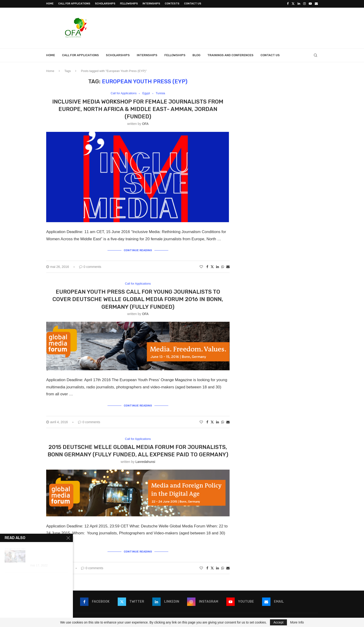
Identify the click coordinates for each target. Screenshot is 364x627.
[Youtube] (310, 4)
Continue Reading (138, 250)
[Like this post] (201, 266)
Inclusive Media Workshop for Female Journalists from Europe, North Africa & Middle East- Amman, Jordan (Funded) (138, 109)
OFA (145, 123)
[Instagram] (304, 4)
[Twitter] (293, 4)
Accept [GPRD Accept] (278, 622)
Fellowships (129, 4)
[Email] (316, 4)
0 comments (90, 266)
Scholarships (105, 4)
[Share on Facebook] (207, 266)
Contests (172, 4)
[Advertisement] (233, 27)
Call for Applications (74, 4)
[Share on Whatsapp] (223, 266)
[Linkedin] (299, 4)
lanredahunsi (145, 462)
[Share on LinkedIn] (218, 266)
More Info (297, 622)
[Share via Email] (228, 266)
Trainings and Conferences (230, 55)
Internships (151, 4)
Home (50, 4)
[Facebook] (288, 4)
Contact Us (193, 4)
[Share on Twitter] (212, 266)
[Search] (315, 55)
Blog (196, 55)
